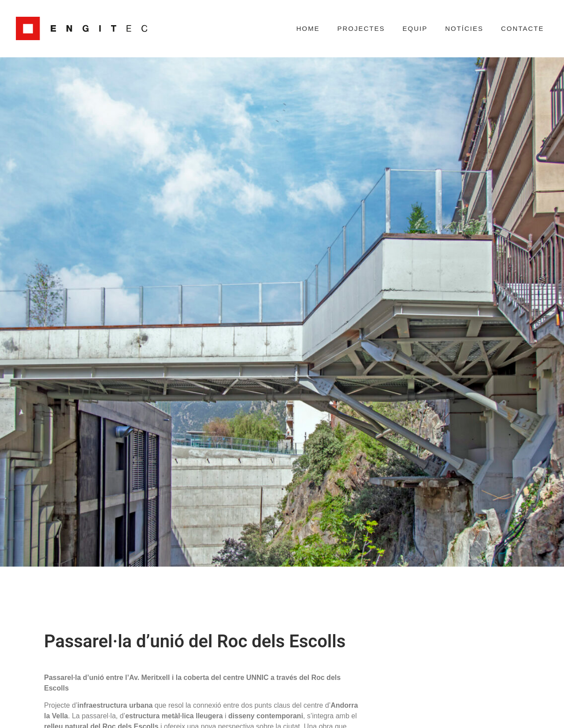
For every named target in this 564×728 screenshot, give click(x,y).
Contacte (522, 28)
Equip (415, 28)
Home (308, 28)
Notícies (464, 28)
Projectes (361, 28)
